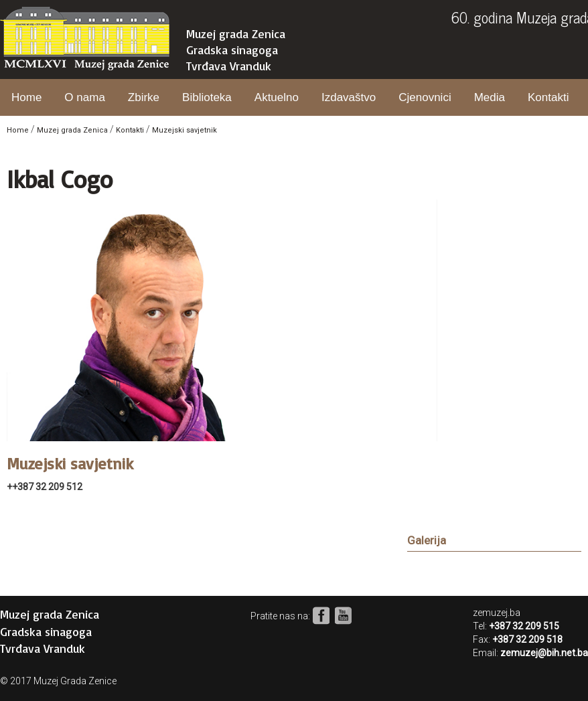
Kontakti (548, 97)
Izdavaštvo (349, 97)
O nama (84, 97)
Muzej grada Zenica (236, 33)
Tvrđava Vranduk (229, 66)
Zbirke (144, 97)
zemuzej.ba (497, 613)
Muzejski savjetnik (185, 130)
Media (490, 97)
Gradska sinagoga (232, 50)
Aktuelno (277, 97)
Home (26, 97)
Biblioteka (207, 97)
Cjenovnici (425, 97)
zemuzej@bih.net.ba (544, 653)
